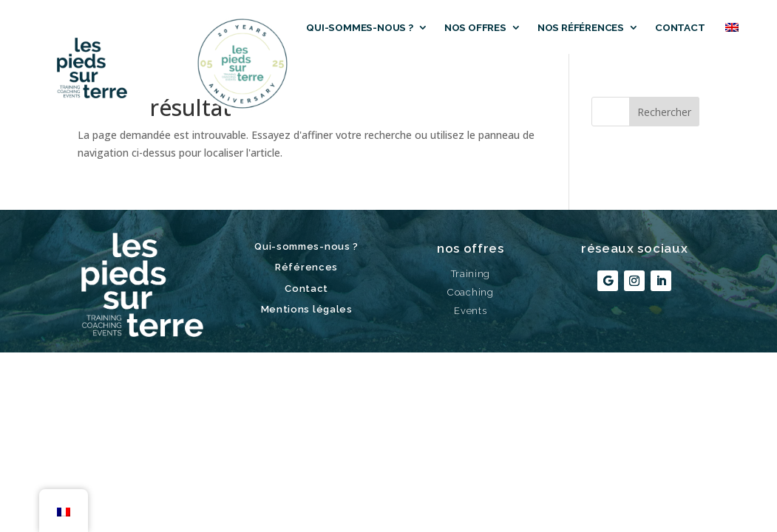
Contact (680, 27)
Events (470, 311)
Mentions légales (307, 309)
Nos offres (475, 27)
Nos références (581, 27)
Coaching (471, 292)
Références (306, 267)
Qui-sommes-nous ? (360, 27)
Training (471, 274)
